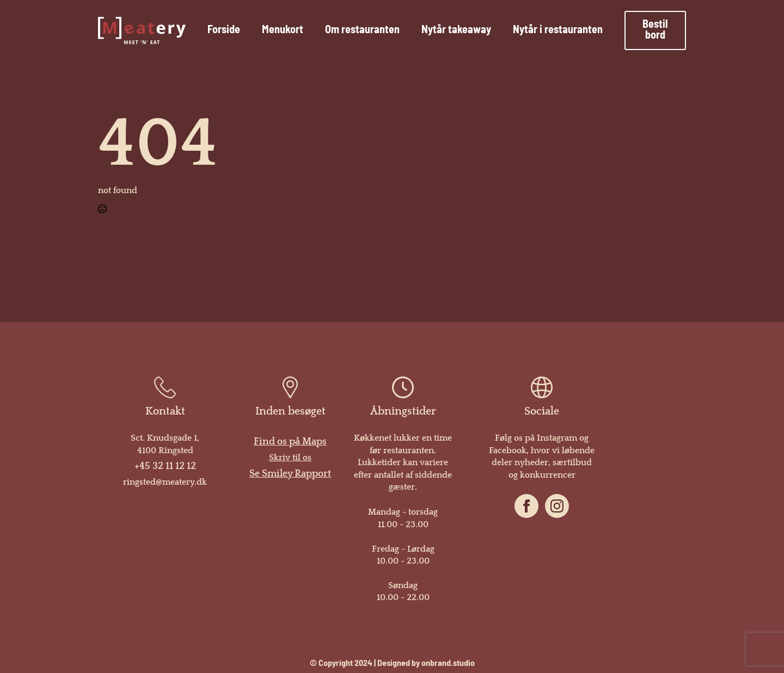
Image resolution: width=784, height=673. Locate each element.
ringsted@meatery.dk (165, 482)
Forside (224, 30)
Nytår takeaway (456, 30)
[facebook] (526, 506)
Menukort (283, 30)
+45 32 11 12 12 (165, 466)
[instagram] (557, 506)
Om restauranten (362, 30)
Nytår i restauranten (558, 30)
